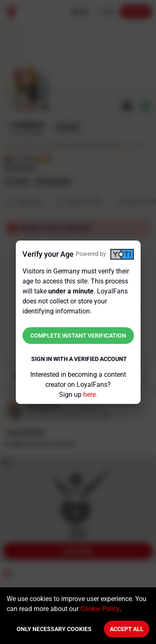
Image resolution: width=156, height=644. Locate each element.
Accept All (127, 629)
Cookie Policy (100, 609)
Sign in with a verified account (79, 359)
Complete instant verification (78, 336)
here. (90, 395)
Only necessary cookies (54, 629)
